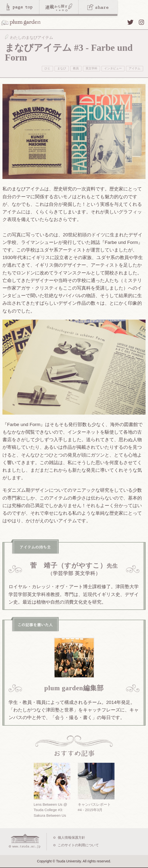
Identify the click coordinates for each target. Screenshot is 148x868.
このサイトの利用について (78, 845)
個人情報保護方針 (71, 837)
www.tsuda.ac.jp (24, 841)
